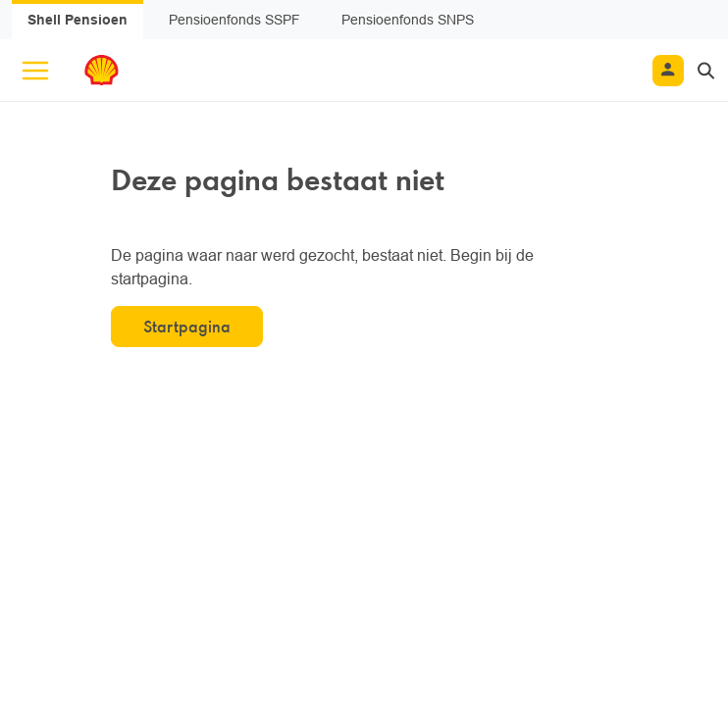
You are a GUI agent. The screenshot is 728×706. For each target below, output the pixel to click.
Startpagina (187, 327)
